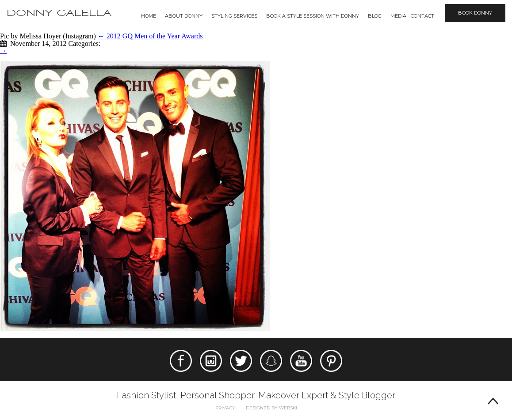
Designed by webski (271, 408)
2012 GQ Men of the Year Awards (150, 36)
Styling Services (234, 16)
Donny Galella (59, 13)
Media (398, 16)
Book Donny (475, 13)
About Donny (184, 16)
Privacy (225, 408)
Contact (422, 16)
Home (149, 16)
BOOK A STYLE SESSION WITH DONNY (313, 16)
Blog (375, 16)
